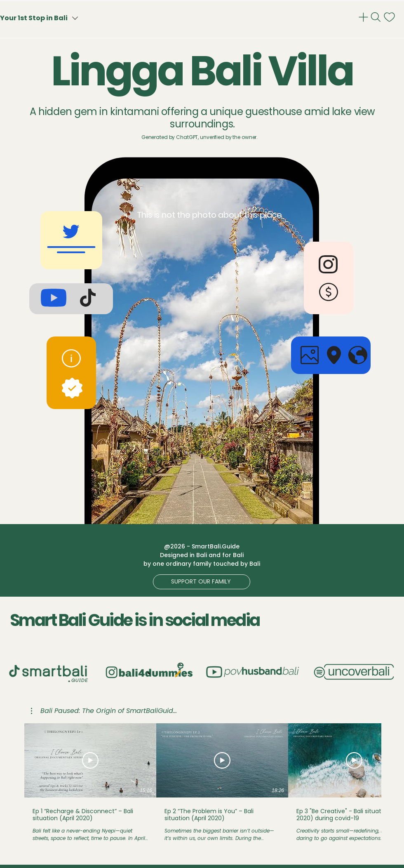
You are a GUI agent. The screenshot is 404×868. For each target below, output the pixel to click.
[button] (202, 582)
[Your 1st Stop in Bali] (54, 18)
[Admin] (364, 17)
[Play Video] (90, 760)
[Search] (377, 17)
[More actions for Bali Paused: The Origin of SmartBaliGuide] (104, 711)
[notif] (390, 17)
